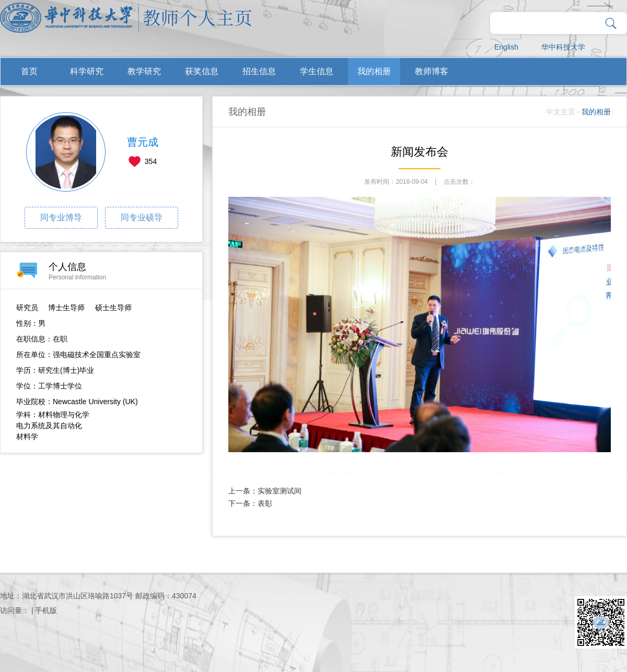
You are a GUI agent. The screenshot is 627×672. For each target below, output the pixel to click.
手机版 (46, 610)
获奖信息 (202, 71)
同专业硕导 (142, 217)
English (506, 47)
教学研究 (144, 71)
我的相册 (374, 71)
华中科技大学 (563, 47)
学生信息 (317, 71)
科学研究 (87, 71)
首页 (29, 71)
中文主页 (561, 112)
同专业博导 (61, 217)
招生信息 (259, 71)
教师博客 (432, 71)
